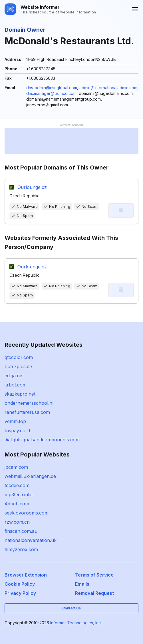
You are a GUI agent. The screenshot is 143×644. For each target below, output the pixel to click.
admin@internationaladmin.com (108, 88)
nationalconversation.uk (31, 540)
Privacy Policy (20, 593)
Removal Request (94, 593)
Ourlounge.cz (32, 187)
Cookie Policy (20, 584)
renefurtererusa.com (27, 412)
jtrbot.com (16, 385)
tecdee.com (17, 485)
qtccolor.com (19, 357)
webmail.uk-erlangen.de (30, 476)
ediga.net (14, 376)
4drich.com (17, 504)
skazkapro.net (20, 394)
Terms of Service (94, 575)
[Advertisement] (71, 141)
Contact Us (71, 608)
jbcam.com (16, 467)
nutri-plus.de (18, 366)
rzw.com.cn (17, 522)
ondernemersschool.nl (29, 403)
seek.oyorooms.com (27, 513)
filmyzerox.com (21, 549)
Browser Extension (26, 575)
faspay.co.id (17, 430)
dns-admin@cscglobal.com (52, 88)
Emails (82, 584)
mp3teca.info (19, 495)
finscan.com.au (21, 531)
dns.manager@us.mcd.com (51, 93)
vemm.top (15, 421)
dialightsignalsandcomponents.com (42, 440)
